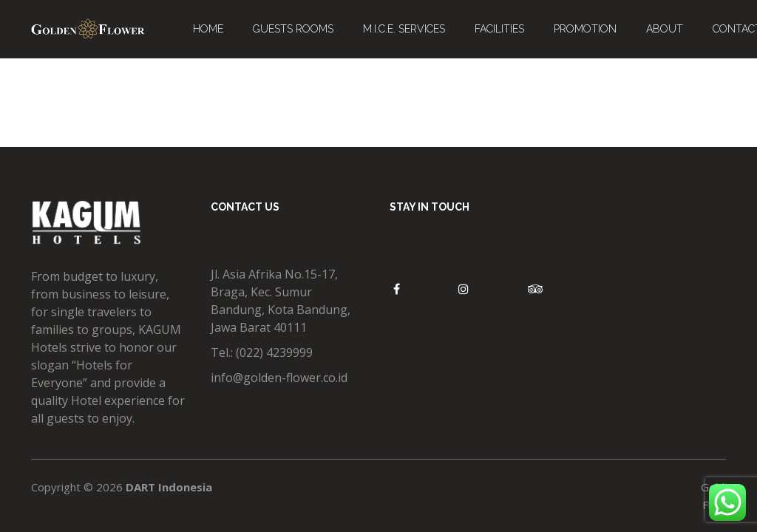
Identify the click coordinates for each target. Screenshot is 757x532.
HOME (208, 29)
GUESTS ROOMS (293, 29)
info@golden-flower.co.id (279, 378)
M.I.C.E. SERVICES (404, 29)
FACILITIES (499, 29)
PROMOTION (585, 29)
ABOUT (665, 29)
